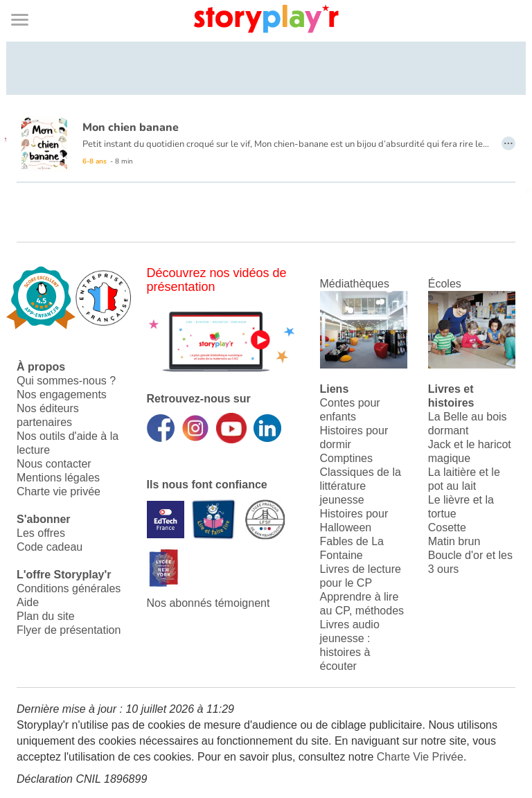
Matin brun (454, 541)
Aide (28, 602)
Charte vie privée (59, 491)
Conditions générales (69, 588)
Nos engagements (62, 394)
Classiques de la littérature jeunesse (361, 486)
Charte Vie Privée (420, 757)
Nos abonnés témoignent (209, 603)
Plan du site (46, 616)
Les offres (41, 533)
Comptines (346, 458)
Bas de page (28, 0)
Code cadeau (50, 547)
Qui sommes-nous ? (66, 381)
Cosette (447, 527)
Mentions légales (58, 478)
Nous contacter (54, 464)
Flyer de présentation (69, 630)
